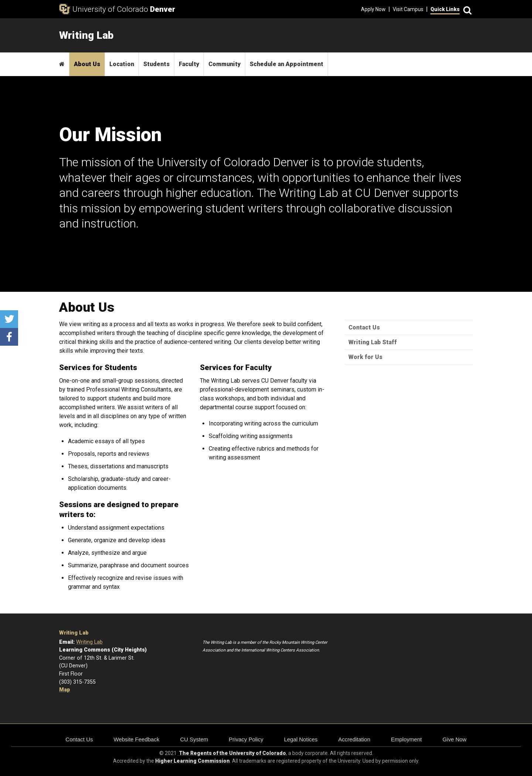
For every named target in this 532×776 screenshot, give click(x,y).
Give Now (455, 739)
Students (156, 64)
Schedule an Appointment (287, 64)
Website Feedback (137, 739)
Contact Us (364, 327)
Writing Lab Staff (373, 342)
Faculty (189, 64)
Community (224, 64)
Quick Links (445, 9)
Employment (406, 739)
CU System (194, 739)
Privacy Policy (246, 739)
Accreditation (354, 739)
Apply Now (373, 9)
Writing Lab (74, 633)
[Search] (466, 9)
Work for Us (365, 357)
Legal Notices (301, 739)
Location (122, 64)
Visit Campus (408, 9)
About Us (87, 64)
